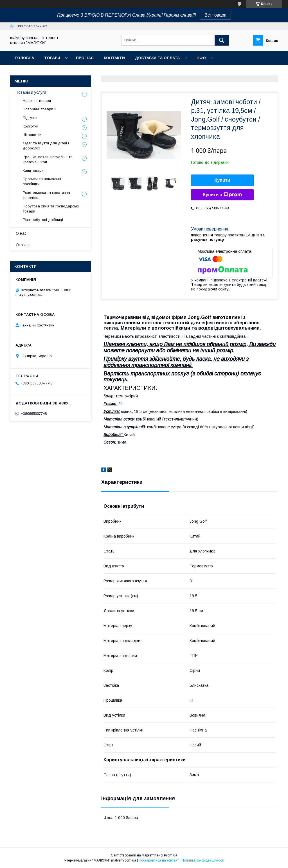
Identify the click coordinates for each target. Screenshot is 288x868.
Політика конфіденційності (203, 860)
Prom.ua (171, 855)
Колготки (31, 126)
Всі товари (215, 15)
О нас (21, 233)
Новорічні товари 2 (40, 109)
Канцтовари (33, 170)
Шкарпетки (32, 135)
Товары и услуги (31, 92)
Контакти (114, 58)
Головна (25, 58)
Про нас (85, 58)
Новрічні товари (37, 101)
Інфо (201, 58)
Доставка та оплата (157, 58)
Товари (52, 58)
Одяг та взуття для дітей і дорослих (46, 146)
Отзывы (23, 245)
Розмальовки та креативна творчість (46, 195)
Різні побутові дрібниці (43, 220)
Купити (222, 180)
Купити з (222, 195)
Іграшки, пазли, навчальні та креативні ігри (48, 159)
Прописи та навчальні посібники (42, 181)
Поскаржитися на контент (159, 860)
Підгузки (30, 118)
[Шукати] (222, 40)
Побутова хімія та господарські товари (51, 209)
